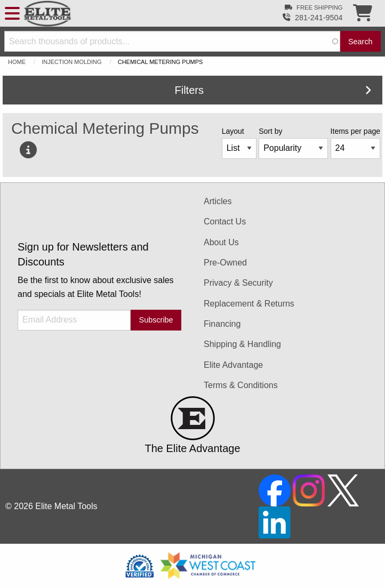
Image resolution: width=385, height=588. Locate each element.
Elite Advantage (233, 365)
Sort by (270, 131)
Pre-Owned (225, 263)
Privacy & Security (238, 283)
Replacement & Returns (249, 304)
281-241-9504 (319, 18)
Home (17, 62)
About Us (221, 242)
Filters (273, 90)
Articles (218, 201)
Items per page (355, 131)
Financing (222, 324)
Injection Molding (71, 62)
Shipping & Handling (242, 344)
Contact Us (225, 221)
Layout (233, 131)
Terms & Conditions (241, 385)
